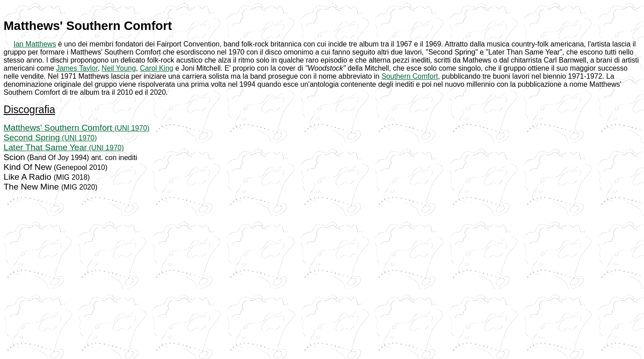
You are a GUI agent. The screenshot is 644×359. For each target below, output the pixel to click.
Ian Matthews (35, 44)
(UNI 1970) (132, 128)
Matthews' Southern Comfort (59, 128)
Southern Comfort (410, 76)
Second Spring (32, 137)
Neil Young (119, 68)
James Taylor (77, 68)
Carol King (157, 68)
